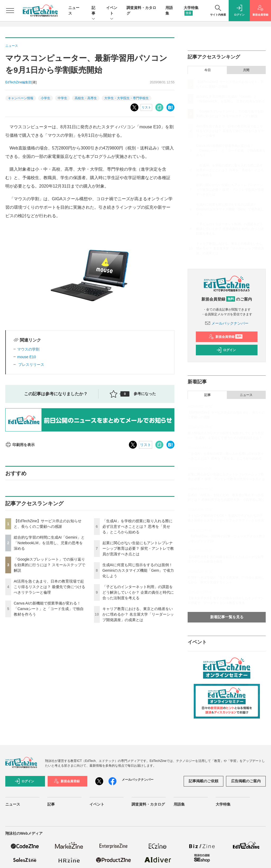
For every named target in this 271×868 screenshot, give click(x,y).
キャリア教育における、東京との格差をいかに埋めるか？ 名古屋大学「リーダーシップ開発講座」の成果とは (138, 614)
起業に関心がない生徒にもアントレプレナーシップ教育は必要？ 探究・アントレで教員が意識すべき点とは (138, 548)
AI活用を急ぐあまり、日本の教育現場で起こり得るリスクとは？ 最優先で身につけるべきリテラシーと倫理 (49, 587)
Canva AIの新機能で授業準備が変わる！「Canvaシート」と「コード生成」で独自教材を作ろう (49, 609)
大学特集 (223, 804)
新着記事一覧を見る (227, 617)
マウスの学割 (28, 349)
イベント (112, 11)
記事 (93, 11)
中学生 (62, 98)
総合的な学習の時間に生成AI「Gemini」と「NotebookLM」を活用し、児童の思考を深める (49, 543)
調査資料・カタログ (148, 804)
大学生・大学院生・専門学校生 (127, 98)
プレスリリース (31, 365)
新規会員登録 (226, 337)
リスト (146, 107)
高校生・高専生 (86, 98)
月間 (246, 70)
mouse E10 (27, 357)
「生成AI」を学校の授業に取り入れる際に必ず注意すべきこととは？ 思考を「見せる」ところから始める (137, 526)
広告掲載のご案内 (246, 781)
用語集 (179, 804)
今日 (207, 70)
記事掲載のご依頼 (204, 781)
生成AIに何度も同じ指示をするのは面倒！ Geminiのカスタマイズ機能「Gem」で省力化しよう (138, 570)
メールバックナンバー (227, 323)
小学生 (46, 98)
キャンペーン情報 (21, 98)
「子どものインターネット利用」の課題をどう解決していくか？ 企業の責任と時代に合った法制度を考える (138, 592)
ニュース (246, 395)
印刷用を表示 (20, 445)
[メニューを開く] (10, 11)
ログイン (226, 350)
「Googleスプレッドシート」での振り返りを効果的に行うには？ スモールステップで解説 (49, 565)
